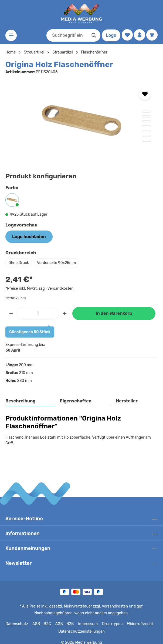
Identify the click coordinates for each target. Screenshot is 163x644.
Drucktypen (112, 618)
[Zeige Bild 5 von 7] (146, 131)
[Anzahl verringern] (11, 313)
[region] (81, 122)
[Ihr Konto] (139, 35)
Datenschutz (19, 618)
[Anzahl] (38, 313)
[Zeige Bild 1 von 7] (146, 112)
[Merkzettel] (126, 35)
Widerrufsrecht (138, 618)
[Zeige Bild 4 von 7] (146, 126)
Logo (110, 35)
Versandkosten (114, 601)
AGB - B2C (43, 618)
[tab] (31, 401)
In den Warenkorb (114, 313)
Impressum (89, 618)
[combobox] (66, 35)
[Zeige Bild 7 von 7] (146, 141)
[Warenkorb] (152, 35)
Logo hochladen (29, 237)
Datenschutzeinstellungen (81, 626)
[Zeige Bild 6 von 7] (146, 136)
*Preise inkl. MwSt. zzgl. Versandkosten (39, 288)
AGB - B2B (66, 618)
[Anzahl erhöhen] (65, 313)
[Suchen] (93, 35)
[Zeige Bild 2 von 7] (146, 116)
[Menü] (11, 36)
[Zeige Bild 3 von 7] (146, 121)
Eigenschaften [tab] (75, 401)
